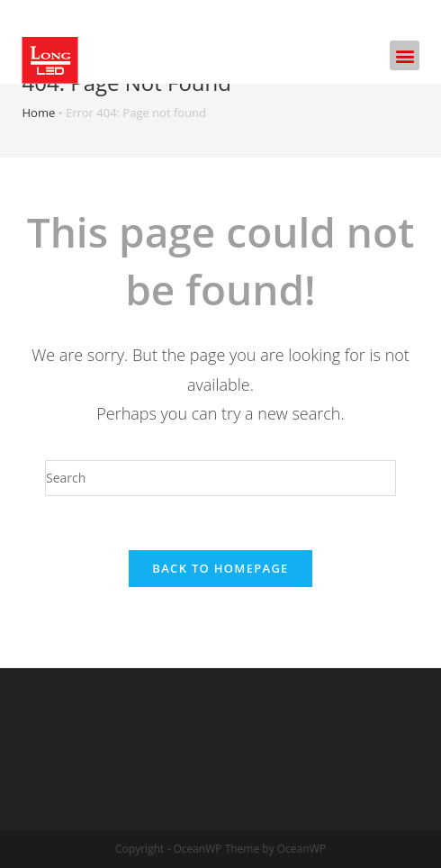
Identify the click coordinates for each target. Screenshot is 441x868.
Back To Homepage (220, 568)
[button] (405, 55)
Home (39, 113)
